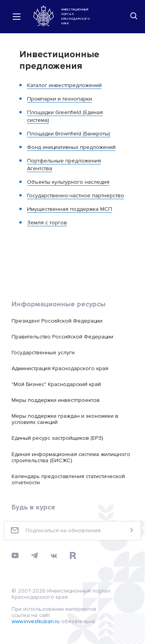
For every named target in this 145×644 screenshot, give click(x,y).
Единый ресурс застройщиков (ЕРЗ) (57, 438)
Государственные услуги (43, 353)
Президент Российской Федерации (57, 321)
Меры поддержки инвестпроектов (56, 400)
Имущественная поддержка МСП (70, 209)
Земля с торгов (47, 223)
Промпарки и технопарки (60, 99)
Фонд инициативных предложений (71, 147)
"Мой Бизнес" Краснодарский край (56, 384)
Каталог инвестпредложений (64, 85)
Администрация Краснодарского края (60, 368)
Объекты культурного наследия (68, 182)
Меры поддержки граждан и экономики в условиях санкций (65, 419)
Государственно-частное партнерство (76, 196)
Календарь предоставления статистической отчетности (68, 479)
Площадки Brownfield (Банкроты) (69, 134)
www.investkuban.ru (36, 621)
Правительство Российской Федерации (62, 337)
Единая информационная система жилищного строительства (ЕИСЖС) (71, 457)
